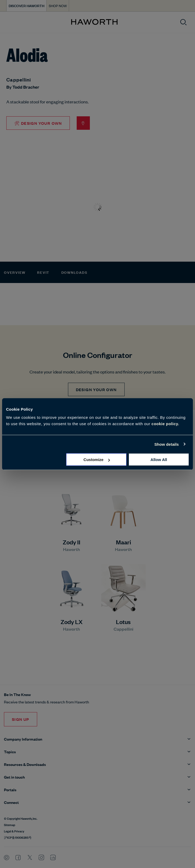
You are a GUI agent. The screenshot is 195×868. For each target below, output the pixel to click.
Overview (15, 272)
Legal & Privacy (14, 831)
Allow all (159, 460)
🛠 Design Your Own (38, 123)
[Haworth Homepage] (94, 22)
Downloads (74, 272)
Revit (43, 272)
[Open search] (183, 22)
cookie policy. (165, 424)
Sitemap (10, 824)
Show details (167, 444)
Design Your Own (96, 389)
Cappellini (19, 79)
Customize (97, 460)
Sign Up (21, 719)
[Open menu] (8, 22)
